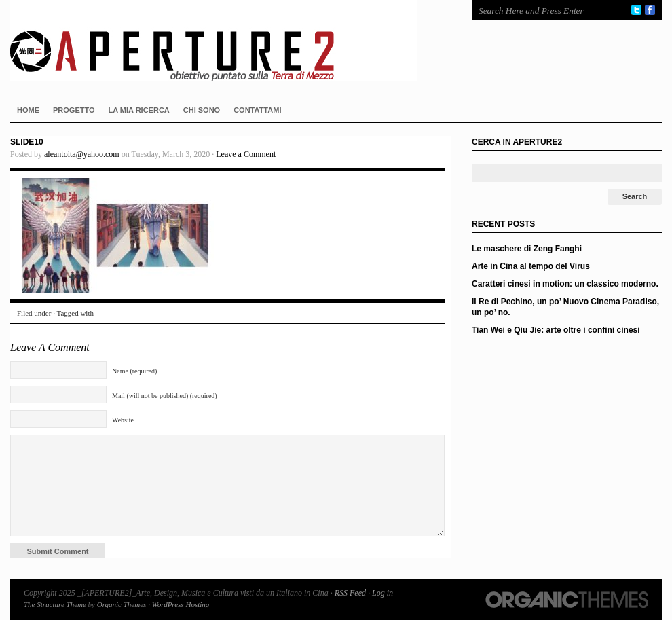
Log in (382, 593)
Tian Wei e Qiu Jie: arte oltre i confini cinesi (556, 330)
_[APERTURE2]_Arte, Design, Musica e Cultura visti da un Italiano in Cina (227, 41)
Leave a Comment (246, 154)
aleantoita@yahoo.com (82, 154)
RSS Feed (350, 593)
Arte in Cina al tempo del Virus (531, 266)
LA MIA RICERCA (139, 110)
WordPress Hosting (181, 604)
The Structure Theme (55, 604)
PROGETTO (74, 110)
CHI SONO (202, 110)
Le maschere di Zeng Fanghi (527, 249)
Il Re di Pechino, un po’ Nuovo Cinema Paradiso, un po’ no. (565, 307)
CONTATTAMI (257, 110)
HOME (28, 110)
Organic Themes (122, 604)
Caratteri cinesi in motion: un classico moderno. (565, 284)
